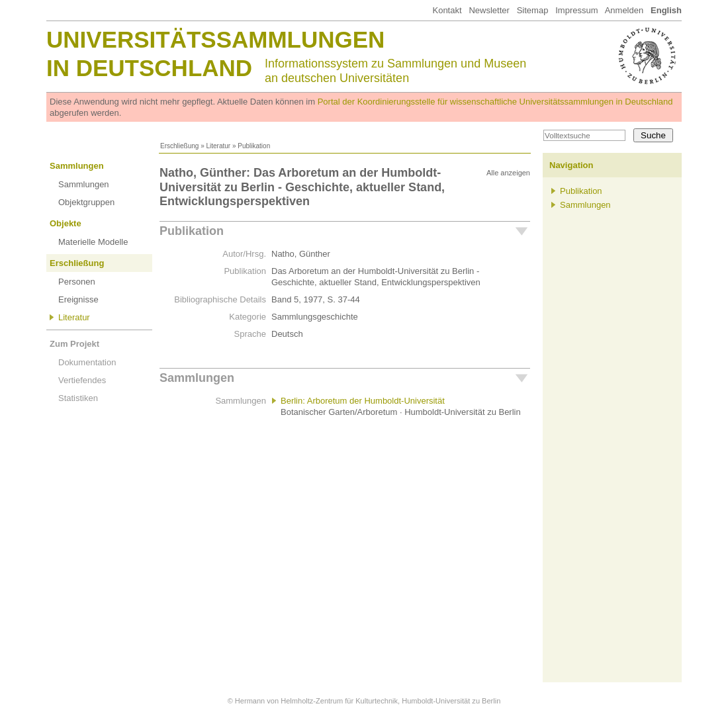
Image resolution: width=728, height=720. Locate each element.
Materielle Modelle (93, 242)
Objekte (66, 223)
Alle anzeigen (508, 173)
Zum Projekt (74, 344)
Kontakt (447, 10)
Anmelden (624, 10)
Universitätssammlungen (215, 39)
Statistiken (78, 398)
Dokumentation (87, 362)
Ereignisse (78, 299)
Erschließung (179, 146)
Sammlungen (77, 166)
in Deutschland (149, 68)
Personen (77, 282)
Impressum (576, 10)
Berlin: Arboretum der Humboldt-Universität (363, 401)
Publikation (192, 231)
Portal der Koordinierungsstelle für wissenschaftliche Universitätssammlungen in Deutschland (495, 102)
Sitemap (533, 10)
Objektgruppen (86, 202)
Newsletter (489, 10)
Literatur (218, 146)
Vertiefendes (82, 380)
